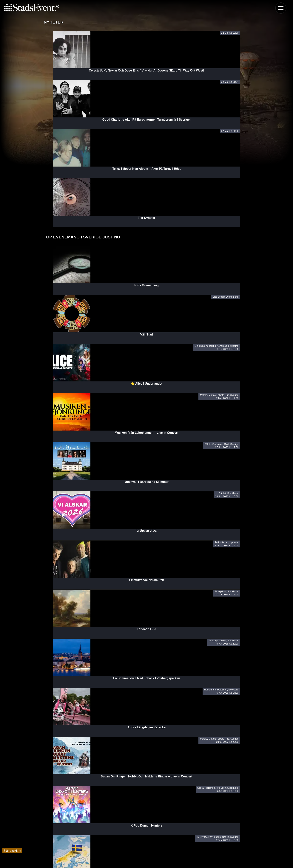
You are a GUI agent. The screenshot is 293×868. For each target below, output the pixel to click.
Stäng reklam (12, 851)
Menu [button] (281, 8)
